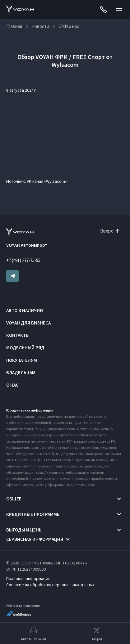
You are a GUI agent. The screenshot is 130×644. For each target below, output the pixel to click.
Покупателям (22, 360)
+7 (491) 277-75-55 (23, 260)
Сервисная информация (35, 539)
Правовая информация (28, 578)
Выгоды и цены (24, 530)
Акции (97, 633)
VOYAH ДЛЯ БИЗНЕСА (28, 323)
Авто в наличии (25, 310)
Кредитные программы (33, 514)
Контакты (18, 335)
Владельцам (21, 373)
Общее (14, 499)
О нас (12, 385)
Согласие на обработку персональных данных (50, 585)
